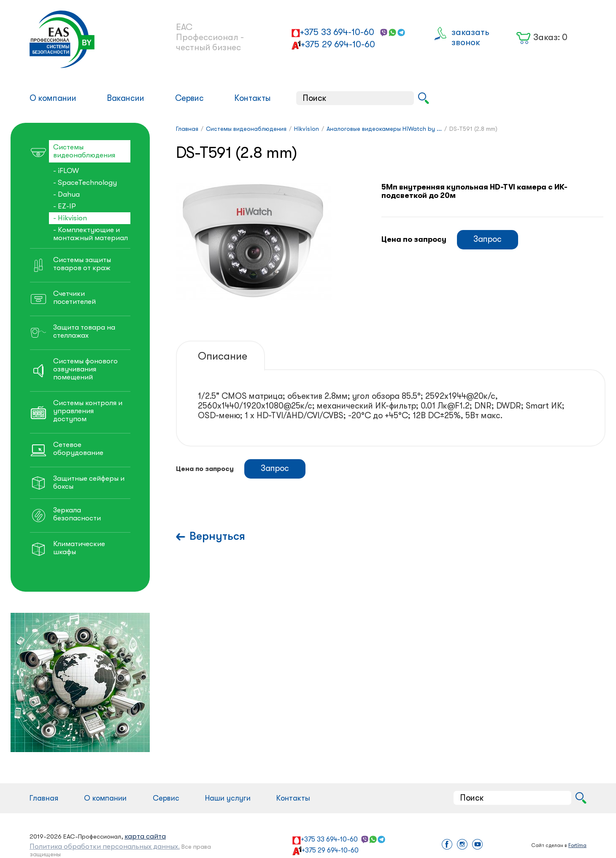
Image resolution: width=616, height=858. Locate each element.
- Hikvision (70, 218)
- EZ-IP (65, 206)
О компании (53, 98)
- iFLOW (66, 171)
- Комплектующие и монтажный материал (91, 234)
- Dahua (66, 194)
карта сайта (145, 836)
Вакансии (126, 98)
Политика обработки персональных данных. (105, 846)
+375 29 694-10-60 (338, 44)
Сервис (189, 98)
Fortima (577, 845)
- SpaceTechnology (85, 183)
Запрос (488, 239)
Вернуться (217, 536)
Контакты (253, 98)
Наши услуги (228, 798)
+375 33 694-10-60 (337, 32)
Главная (44, 798)
